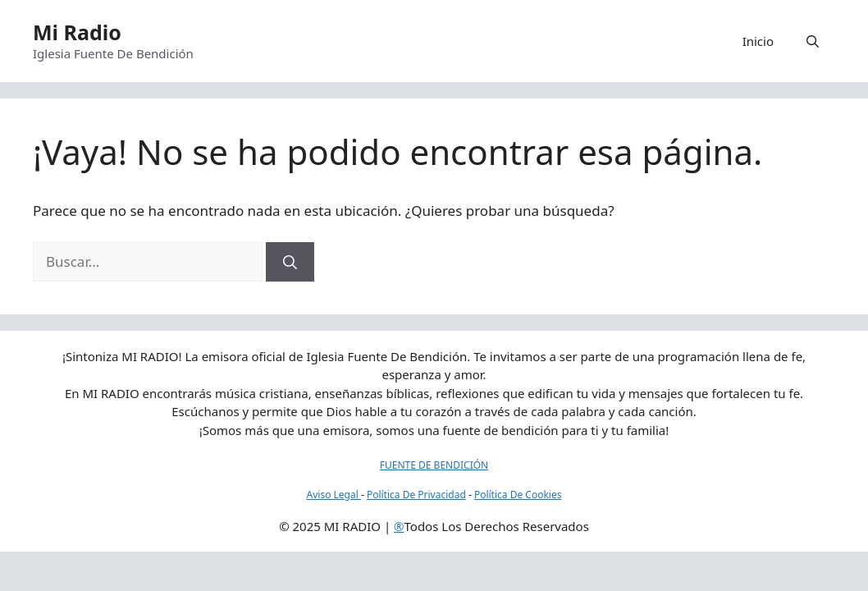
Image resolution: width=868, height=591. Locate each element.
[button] (813, 41)
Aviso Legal (334, 495)
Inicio (758, 41)
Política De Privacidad (416, 495)
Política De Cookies (518, 495)
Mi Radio (77, 32)
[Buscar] (290, 262)
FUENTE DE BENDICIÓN (434, 465)
